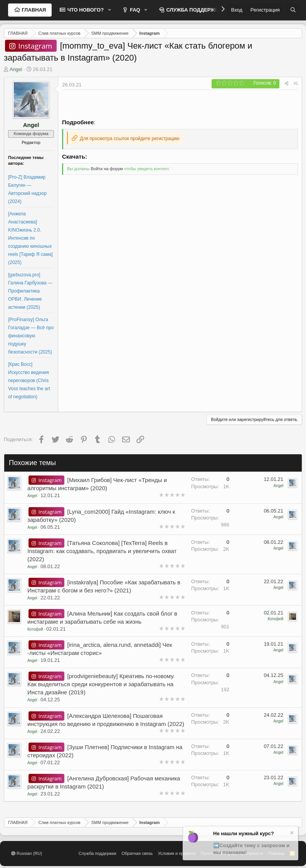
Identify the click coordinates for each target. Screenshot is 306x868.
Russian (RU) (27, 853)
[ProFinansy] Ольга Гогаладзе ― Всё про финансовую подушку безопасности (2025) (31, 336)
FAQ (134, 10)
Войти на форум (107, 169)
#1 (296, 84)
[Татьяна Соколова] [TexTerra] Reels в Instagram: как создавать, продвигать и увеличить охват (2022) (102, 551)
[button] (109, 10)
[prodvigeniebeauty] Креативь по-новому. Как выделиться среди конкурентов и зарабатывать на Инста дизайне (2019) (101, 684)
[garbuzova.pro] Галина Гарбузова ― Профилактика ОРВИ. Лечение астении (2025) (30, 291)
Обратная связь (137, 853)
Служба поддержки (98, 853)
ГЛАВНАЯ (33, 10)
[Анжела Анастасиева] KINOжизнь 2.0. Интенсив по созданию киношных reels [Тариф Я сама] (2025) (30, 238)
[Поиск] (293, 10)
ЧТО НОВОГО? (85, 10)
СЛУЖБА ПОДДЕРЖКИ (193, 10)
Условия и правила (177, 853)
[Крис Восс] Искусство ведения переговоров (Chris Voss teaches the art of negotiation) (29, 381)
